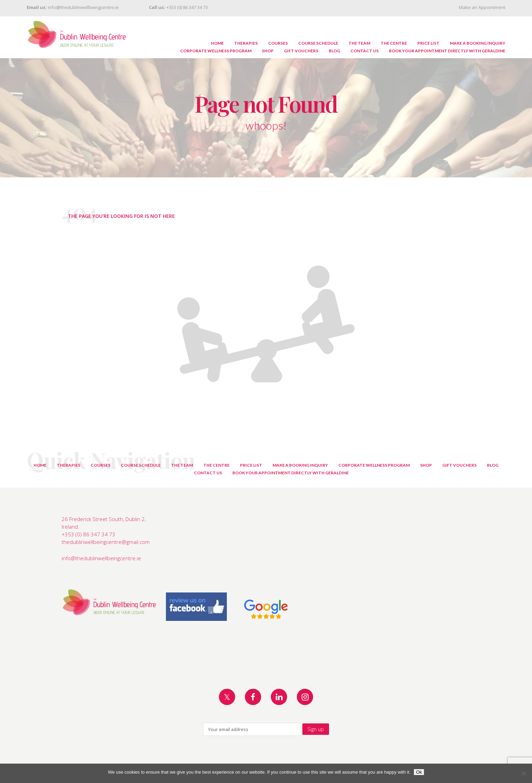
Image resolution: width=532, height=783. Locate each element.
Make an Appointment (482, 7)
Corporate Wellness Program (216, 51)
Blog (334, 51)
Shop (268, 51)
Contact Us (365, 51)
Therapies (246, 43)
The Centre (394, 43)
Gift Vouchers (301, 51)
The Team (359, 43)
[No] (523, 773)
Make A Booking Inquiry (478, 43)
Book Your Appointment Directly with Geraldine (447, 51)
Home (217, 43)
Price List (428, 43)
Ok (419, 772)
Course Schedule (318, 43)
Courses (278, 43)
